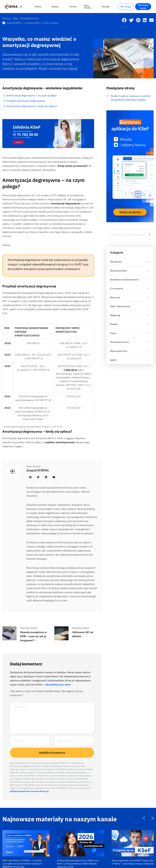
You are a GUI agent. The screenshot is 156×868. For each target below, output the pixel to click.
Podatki (114, 324)
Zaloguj (126, 7)
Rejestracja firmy (119, 351)
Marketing (115, 315)
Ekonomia (115, 297)
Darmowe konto (143, 7)
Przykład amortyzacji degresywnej (26, 101)
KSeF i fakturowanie (120, 306)
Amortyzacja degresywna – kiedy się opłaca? (32, 106)
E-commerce (117, 288)
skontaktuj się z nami (58, 684)
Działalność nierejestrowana (124, 280)
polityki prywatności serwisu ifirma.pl (29, 791)
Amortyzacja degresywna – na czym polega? (31, 95)
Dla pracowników (119, 271)
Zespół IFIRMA (12, 23)
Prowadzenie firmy (120, 342)
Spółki (113, 360)
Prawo (113, 333)
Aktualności (116, 262)
